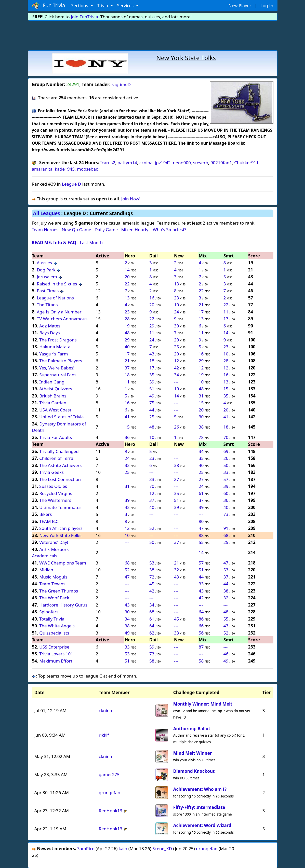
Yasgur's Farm (54, 354)
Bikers (45, 514)
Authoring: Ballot (192, 729)
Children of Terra (56, 458)
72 (152, 577)
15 (226, 389)
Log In (267, 5)
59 (152, 647)
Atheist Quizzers (56, 389)
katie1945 (65, 169)
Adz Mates (50, 326)
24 (176, 312)
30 (176, 326)
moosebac (87, 169)
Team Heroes (45, 230)
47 (201, 528)
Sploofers (49, 612)
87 (201, 647)
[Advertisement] (153, 35)
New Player (240, 5)
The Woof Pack (54, 598)
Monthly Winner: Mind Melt (203, 704)
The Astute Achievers (60, 465)
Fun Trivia (49, 6)
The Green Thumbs (59, 591)
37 (127, 368)
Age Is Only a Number (59, 312)
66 (201, 626)
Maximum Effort (56, 661)
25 (176, 347)
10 (176, 305)
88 (201, 535)
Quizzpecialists (54, 633)
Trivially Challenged (59, 451)
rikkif (104, 735)
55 (201, 542)
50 (226, 465)
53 (152, 563)
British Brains (53, 396)
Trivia (103, 5)
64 (201, 612)
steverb (201, 163)
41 (127, 417)
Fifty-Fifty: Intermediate (199, 807)
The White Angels (57, 626)
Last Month (91, 243)
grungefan (109, 793)
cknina (146, 163)
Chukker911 (246, 163)
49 (152, 396)
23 (176, 298)
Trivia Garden (53, 403)
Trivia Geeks (51, 472)
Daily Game (106, 230)
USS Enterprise (54, 647)
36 (127, 437)
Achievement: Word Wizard (202, 825)
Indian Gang (52, 382)
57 (226, 479)
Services (126, 5)
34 (176, 375)
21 (201, 305)
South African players (61, 528)
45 (152, 584)
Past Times (48, 291)
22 (127, 284)
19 (127, 326)
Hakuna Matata (55, 347)
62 (152, 633)
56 (201, 633)
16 (152, 298)
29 (152, 326)
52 (152, 528)
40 (127, 347)
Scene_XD (162, 849)
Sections (80, 5)
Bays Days (50, 333)
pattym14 (127, 163)
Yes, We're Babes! (57, 368)
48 (127, 333)
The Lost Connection (60, 479)
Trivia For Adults (56, 437)
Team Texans (52, 584)
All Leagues (47, 213)
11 (226, 312)
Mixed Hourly (135, 230)
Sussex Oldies (53, 486)
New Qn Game (76, 230)
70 (226, 437)
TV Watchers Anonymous (62, 319)
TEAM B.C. (49, 521)
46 (226, 654)
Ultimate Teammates (60, 507)
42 (176, 368)
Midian (46, 570)
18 (152, 361)
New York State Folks (60, 535)
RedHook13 (110, 811)
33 (226, 472)
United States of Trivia (61, 417)
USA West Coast (55, 410)
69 (226, 451)
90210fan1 (221, 163)
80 (201, 521)
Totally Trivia (52, 619)
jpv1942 (163, 163)
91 (226, 528)
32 (127, 465)
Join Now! (131, 199)
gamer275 (109, 774)
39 (152, 382)
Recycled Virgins (56, 493)
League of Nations (55, 298)
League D (71, 184)
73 (226, 514)
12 (176, 361)
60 (226, 493)
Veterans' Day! (54, 542)
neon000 (182, 163)
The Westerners (55, 500)
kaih (123, 849)
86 (201, 619)
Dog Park (46, 270)
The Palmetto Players (61, 361)
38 (201, 427)
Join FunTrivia (84, 17)
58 (152, 661)
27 (176, 479)
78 (201, 437)
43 (152, 354)
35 (152, 375)
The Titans (47, 305)
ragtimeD (121, 84)
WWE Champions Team (63, 563)
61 (201, 493)
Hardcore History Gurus (63, 605)
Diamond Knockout (194, 771)
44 (152, 410)
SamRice (86, 849)
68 (226, 535)
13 (176, 284)
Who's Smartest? (170, 230)
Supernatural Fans (58, 375)
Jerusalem (47, 277)
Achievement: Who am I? (200, 789)
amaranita (42, 169)
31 (201, 396)
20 (127, 277)
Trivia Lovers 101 (56, 654)
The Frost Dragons (58, 340)
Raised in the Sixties (57, 284)
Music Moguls (53, 577)
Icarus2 (108, 163)
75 (152, 403)
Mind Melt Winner (193, 753)
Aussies (44, 263)
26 (176, 427)
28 (127, 319)
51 (152, 389)
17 (201, 312)
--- (176, 382)
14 (127, 270)
